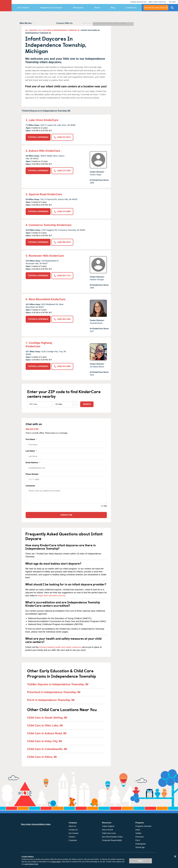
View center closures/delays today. (36, 824)
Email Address (66, 466)
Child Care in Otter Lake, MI (45, 725)
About (97, 8)
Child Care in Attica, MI (42, 757)
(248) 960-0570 (62, 242)
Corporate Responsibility (112, 840)
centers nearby (155, 8)
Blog (113, 8)
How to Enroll (107, 830)
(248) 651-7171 (62, 276)
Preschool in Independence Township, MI (54, 692)
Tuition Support (108, 826)
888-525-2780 (32, 429)
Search (87, 404)
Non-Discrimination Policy (112, 837)
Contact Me (66, 515)
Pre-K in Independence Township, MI (51, 700)
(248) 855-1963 (62, 319)
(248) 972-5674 (62, 137)
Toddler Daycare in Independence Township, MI (58, 684)
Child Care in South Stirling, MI (47, 718)
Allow (141, 861)
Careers (72, 837)
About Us (72, 826)
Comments (30, 486)
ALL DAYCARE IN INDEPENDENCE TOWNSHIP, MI (59, 30)
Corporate (73, 840)
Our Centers (23, 8)
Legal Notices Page (31, 864)
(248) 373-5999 (62, 211)
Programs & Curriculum (51, 8)
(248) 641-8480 (62, 366)
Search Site (172, 9)
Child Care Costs (109, 833)
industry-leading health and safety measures (60, 647)
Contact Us (131, 8)
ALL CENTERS (31, 30)
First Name (66, 443)
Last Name (66, 455)
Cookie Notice (56, 862)
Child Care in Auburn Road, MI (47, 733)
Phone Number (66, 478)
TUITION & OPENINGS (38, 137)
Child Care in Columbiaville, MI (47, 749)
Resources (78, 8)
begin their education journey (52, 595)
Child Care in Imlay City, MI (44, 741)
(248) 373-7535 (62, 171)
